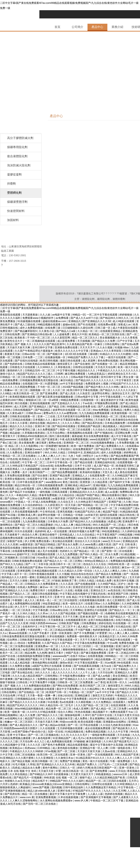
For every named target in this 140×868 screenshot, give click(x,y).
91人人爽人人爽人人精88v (124, 633)
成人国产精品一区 (104, 466)
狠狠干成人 (86, 778)
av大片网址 (103, 456)
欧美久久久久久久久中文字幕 (72, 351)
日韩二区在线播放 (25, 755)
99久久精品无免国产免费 (91, 577)
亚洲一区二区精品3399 (122, 653)
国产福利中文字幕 (120, 482)
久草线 (31, 764)
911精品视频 (128, 554)
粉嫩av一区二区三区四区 (19, 722)
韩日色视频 (22, 403)
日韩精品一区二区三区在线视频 (18, 377)
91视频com (69, 807)
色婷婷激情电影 (102, 630)
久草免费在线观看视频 (18, 475)
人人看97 (121, 548)
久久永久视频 (105, 347)
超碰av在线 (70, 324)
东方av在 (107, 666)
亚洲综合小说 (23, 617)
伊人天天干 (22, 607)
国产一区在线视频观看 (101, 755)
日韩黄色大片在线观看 (23, 367)
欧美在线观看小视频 (90, 722)
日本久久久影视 (19, 423)
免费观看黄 (34, 643)
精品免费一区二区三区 (59, 709)
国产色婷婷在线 (14, 364)
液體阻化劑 (88, 299)
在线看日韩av (93, 604)
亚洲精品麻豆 (83, 695)
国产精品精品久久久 (26, 827)
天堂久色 (108, 472)
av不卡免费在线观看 (87, 833)
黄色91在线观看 (15, 620)
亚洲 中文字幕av (17, 735)
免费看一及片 (20, 472)
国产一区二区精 (67, 751)
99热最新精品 (104, 774)
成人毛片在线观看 (48, 551)
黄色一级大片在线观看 (96, 761)
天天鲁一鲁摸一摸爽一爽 (42, 695)
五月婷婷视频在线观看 (70, 728)
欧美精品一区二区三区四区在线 (107, 334)
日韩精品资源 (38, 607)
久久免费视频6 (111, 604)
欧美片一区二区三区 (12, 653)
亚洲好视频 (100, 485)
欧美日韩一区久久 (117, 682)
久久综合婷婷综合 (33, 505)
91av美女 (43, 558)
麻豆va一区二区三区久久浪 (56, 587)
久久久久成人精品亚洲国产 (28, 676)
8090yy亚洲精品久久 (97, 561)
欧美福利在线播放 (90, 472)
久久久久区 (34, 745)
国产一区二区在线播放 (40, 856)
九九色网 (42, 653)
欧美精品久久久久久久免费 (35, 459)
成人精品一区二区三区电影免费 (96, 627)
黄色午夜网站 (50, 768)
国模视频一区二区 (41, 390)
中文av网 (112, 643)
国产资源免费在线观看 (101, 843)
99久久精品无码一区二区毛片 (57, 705)
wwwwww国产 (61, 656)
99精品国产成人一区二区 (19, 850)
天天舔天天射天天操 (89, 751)
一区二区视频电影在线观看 (40, 341)
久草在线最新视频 (69, 797)
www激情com (54, 482)
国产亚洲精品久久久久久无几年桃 (56, 764)
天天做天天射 (46, 771)
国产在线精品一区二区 (32, 692)
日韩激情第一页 (90, 400)
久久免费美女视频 (20, 666)
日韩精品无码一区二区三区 (40, 370)
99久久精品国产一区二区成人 (110, 525)
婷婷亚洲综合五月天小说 (122, 374)
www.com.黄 (27, 797)
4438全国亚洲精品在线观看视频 (23, 820)
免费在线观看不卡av (122, 712)
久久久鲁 (86, 846)
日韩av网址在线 (59, 610)
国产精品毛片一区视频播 (28, 778)
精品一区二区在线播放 (35, 794)
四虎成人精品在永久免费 (27, 768)
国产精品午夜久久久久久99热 (103, 387)
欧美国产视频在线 (79, 856)
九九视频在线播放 (130, 850)
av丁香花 (100, 682)
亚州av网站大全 (100, 649)
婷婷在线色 (105, 623)
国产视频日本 (55, 354)
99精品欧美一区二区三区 (32, 833)
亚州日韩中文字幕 (43, 347)
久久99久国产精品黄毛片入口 (120, 741)
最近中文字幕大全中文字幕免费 (68, 794)
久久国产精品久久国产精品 (57, 643)
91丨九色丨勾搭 (72, 456)
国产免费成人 (53, 649)
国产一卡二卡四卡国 (37, 564)
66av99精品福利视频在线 (30, 709)
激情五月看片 (56, 653)
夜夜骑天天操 (13, 354)
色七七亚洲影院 (116, 600)
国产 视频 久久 (24, 344)
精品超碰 (15, 433)
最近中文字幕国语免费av (67, 420)
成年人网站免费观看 (48, 489)
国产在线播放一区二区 (105, 364)
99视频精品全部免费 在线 (82, 407)
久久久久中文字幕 (118, 732)
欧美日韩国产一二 (40, 472)
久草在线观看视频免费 (25, 512)
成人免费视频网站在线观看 (25, 604)
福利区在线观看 (109, 515)
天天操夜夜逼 (56, 620)
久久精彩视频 (84, 702)
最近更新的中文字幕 (113, 400)
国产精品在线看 (84, 462)
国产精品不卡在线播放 (23, 492)
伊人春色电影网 (42, 738)
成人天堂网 (21, 407)
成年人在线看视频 (112, 453)
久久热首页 (84, 393)
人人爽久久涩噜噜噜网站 (24, 801)
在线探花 (7, 823)
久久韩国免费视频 (25, 387)
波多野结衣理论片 (65, 853)
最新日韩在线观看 (71, 361)
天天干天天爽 (71, 617)
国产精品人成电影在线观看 (90, 860)
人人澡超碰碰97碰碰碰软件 (78, 659)
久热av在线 (109, 751)
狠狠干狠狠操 (8, 682)
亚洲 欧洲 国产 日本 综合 (94, 617)
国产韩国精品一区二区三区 (93, 505)
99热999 (113, 564)
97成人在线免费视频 (45, 502)
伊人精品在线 (31, 518)
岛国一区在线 (56, 732)
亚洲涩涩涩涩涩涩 (83, 587)
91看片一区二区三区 (99, 669)
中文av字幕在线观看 (29, 860)
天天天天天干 (88, 347)
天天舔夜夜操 (30, 315)
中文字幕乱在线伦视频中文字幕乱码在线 (83, 594)
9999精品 (111, 656)
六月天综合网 (106, 672)
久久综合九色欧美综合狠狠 (116, 725)
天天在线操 (124, 735)
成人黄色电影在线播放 (65, 748)
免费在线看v (43, 541)
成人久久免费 (28, 715)
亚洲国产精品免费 (60, 475)
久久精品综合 (67, 495)
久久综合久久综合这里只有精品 (111, 430)
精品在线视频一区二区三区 (111, 659)
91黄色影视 (42, 850)
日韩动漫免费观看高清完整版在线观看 (24, 636)
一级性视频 (44, 492)
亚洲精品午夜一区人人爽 (94, 748)
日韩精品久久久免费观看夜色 (42, 584)
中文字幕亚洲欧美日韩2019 (95, 597)
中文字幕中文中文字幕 (63, 830)
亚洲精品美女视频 (47, 577)
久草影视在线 (63, 367)
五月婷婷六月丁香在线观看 (74, 804)
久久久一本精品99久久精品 (22, 495)
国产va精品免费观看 (101, 814)
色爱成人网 (114, 521)
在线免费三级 (53, 328)
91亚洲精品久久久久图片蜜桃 (17, 758)
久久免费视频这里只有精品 (101, 787)
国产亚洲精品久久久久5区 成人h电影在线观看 (109, 321)
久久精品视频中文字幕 (13, 745)
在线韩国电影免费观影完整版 (34, 656)
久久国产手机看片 (40, 633)
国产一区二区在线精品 (48, 837)
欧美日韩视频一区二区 (45, 761)
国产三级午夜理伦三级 (23, 430)
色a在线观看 (67, 702)
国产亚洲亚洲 (50, 439)
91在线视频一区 (122, 623)
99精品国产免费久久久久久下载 (86, 357)
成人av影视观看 (26, 489)
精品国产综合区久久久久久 (40, 718)
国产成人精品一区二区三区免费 (109, 709)
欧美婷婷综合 (40, 830)
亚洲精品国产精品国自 (65, 814)
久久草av (43, 613)
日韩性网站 (52, 676)
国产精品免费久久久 (125, 666)
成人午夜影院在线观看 (126, 328)
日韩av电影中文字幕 (87, 397)
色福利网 (101, 679)
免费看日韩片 (38, 590)
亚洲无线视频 (65, 512)
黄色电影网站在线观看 (45, 663)
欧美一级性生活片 (73, 604)
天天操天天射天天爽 (19, 347)
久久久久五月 (73, 548)
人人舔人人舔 (96, 794)
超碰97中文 (24, 554)
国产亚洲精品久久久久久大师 (77, 679)
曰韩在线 (23, 682)
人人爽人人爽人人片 (50, 456)
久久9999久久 (46, 367)
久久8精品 (6, 393)
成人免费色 (81, 718)
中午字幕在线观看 (111, 397)
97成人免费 (44, 699)
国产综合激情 (83, 364)
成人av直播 (112, 492)
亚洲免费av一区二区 (47, 646)
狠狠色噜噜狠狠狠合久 (76, 649)
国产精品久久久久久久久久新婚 (28, 702)
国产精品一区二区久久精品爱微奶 (34, 525)
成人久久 (30, 600)
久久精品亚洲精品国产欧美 (110, 778)
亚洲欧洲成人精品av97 (78, 485)
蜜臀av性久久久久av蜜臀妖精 (60, 413)
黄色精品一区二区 (43, 863)
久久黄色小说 (47, 331)
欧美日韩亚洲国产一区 (104, 768)
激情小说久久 (8, 374)
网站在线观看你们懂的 (115, 495)
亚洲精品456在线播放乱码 (33, 436)
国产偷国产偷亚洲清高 (123, 649)
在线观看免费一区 (100, 475)
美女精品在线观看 (63, 541)
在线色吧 (15, 462)
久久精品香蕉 (100, 482)
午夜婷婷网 (34, 630)
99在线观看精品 (111, 531)
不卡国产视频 (83, 630)
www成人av (95, 837)
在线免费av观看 (107, 324)
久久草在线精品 (19, 774)
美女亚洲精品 (121, 676)
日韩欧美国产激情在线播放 (35, 640)
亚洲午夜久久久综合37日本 (107, 856)
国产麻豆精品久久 (25, 679)
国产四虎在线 (13, 794)
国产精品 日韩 (57, 407)
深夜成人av (125, 324)
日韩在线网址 (112, 344)
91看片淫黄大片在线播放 (110, 587)
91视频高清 (60, 823)
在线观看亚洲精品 (111, 331)
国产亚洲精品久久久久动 (14, 590)
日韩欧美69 (87, 810)
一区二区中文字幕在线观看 (102, 315)
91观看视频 (94, 508)
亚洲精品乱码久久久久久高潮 (87, 492)
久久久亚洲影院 (45, 758)
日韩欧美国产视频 (69, 623)
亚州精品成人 (67, 535)
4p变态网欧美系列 (33, 649)
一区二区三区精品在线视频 (16, 420)
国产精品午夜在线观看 (118, 640)
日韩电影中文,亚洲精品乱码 (84, 453)
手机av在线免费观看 (51, 827)
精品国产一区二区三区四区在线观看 (101, 518)
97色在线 (12, 459)
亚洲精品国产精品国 (89, 426)
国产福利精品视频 (24, 823)
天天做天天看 (103, 420)
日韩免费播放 (89, 623)
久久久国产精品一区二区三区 (92, 705)
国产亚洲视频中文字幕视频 (96, 797)
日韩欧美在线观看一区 (23, 416)
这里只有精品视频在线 (101, 620)
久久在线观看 (48, 728)
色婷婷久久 (66, 551)
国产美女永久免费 (68, 544)
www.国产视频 (41, 787)
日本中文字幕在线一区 (60, 462)
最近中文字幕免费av (68, 689)
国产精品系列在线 (93, 423)
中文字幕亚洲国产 (107, 535)
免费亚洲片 (7, 331)
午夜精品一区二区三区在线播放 (18, 456)
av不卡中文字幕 (106, 692)
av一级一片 (7, 617)
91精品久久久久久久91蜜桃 (116, 354)
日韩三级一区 (103, 328)
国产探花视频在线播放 (78, 479)
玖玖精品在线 (124, 627)
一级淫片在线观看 (116, 357)
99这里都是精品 (52, 604)
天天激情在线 (116, 823)
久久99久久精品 (27, 613)
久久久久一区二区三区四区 (76, 646)
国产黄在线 (132, 587)
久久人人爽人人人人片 (120, 758)
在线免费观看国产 (83, 449)
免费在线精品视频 (96, 732)
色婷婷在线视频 (114, 794)
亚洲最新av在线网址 (115, 722)
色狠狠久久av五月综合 (18, 781)
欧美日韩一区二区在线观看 (53, 755)
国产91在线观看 (87, 324)
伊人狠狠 (124, 810)
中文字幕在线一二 (129, 787)
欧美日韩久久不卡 (123, 479)
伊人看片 (110, 558)
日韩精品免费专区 (106, 810)
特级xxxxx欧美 (68, 722)
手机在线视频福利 (15, 856)
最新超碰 (77, 436)
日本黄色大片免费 (58, 521)
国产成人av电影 (102, 676)
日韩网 (59, 374)
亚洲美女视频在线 (15, 479)
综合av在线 (47, 466)
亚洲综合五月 (98, 590)
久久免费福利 (96, 863)
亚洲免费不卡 (130, 521)
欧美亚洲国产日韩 (118, 594)
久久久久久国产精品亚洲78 (49, 344)
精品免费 (30, 653)
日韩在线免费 (13, 334)
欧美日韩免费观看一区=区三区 (115, 607)
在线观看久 (120, 702)
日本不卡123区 (83, 466)
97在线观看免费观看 (47, 810)
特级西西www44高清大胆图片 (21, 728)
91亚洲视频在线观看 (44, 554)
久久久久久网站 (71, 423)
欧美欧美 (20, 338)
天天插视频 (84, 341)
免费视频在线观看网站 (123, 561)
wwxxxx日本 (121, 774)
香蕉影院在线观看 (11, 315)
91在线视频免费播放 (103, 443)
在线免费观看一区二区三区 (20, 528)
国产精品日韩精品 (46, 544)
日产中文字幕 (125, 341)
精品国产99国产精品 (88, 495)
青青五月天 (46, 597)
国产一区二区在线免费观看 (35, 498)
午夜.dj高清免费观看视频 (74, 439)
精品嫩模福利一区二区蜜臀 (123, 679)
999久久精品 (132, 686)
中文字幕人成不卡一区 (15, 574)
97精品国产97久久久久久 (87, 791)
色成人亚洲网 (81, 709)
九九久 (108, 791)
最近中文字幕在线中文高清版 (107, 745)
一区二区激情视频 (104, 646)
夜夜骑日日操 (25, 817)
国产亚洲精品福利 (115, 863)
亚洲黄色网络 (8, 669)
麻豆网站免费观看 (75, 374)
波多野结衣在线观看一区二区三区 (72, 410)
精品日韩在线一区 (25, 485)
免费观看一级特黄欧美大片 (82, 636)
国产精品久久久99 (127, 692)
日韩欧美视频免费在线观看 (27, 561)
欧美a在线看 (7, 489)
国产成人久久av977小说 (85, 318)
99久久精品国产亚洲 (127, 755)
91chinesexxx (8, 554)
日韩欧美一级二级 (101, 804)
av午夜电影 (6, 827)
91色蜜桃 (53, 833)
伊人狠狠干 (113, 738)
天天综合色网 (8, 695)
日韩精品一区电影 (73, 515)
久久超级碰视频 (31, 469)
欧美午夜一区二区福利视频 (116, 830)
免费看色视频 (127, 643)
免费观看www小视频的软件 (38, 318)
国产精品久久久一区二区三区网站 (64, 561)
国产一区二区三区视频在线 (44, 735)
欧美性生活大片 (14, 341)
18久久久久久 (43, 672)
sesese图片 (7, 502)
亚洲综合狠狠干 (34, 453)
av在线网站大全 (14, 718)
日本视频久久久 (42, 420)
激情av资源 (67, 663)
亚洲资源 (85, 482)
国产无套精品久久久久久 (67, 403)
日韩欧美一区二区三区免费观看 (75, 682)
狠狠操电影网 (73, 715)
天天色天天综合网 (106, 367)
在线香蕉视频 (96, 656)
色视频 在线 (82, 590)
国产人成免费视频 (109, 407)
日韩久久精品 (87, 581)
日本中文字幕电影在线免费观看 (91, 528)
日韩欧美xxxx (34, 413)
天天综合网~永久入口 (32, 741)
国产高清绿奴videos (39, 814)
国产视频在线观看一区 (91, 613)
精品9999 (126, 426)
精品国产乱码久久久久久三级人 (36, 374)
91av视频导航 (123, 814)
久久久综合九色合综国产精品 (67, 850)
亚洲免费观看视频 (46, 797)
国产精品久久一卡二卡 (122, 610)
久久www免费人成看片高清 (96, 544)
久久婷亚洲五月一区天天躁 (61, 505)
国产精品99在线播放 (64, 426)
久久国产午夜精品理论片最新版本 (34, 351)
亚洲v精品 (117, 410)
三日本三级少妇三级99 (65, 459)
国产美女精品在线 (23, 672)
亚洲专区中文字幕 (111, 833)
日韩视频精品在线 (26, 699)
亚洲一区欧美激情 (62, 633)
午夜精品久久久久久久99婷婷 (27, 751)
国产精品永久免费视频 (109, 574)
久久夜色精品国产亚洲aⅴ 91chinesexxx (37, 567)
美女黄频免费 (27, 443)
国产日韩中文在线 (102, 715)
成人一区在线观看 (57, 531)
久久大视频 (63, 574)
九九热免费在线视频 (34, 521)
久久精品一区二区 (88, 331)
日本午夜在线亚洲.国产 (31, 482)
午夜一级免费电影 (120, 761)
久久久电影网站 (30, 446)
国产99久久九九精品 (12, 564)
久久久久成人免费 (69, 820)
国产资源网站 (8, 860)
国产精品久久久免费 (104, 341)
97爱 (59, 771)
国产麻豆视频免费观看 (94, 653)
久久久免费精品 (102, 702)
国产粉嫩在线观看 (87, 489)
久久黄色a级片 (16, 413)
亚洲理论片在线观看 (96, 610)
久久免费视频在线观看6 (37, 686)
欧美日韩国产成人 (118, 577)
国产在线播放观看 (86, 584)
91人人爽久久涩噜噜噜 (123, 840)
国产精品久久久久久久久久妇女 (118, 390)
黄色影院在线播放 (11, 548)
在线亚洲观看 (119, 705)
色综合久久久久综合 (95, 564)
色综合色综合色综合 (83, 574)
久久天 (65, 735)
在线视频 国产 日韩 (30, 439)
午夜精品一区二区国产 (82, 692)
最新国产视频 (67, 577)
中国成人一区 (23, 502)
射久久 (84, 814)
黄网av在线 (55, 443)
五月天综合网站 (56, 433)
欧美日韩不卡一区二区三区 (66, 564)
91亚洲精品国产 (62, 738)
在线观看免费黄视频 (24, 551)
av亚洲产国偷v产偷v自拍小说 (29, 732)
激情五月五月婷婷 (103, 695)
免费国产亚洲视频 (70, 761)
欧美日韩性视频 (49, 361)
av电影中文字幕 (62, 315)
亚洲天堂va (59, 699)
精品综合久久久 (87, 370)
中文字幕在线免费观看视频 (90, 643)
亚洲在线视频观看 (40, 403)
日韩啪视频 (119, 449)
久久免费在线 (15, 453)
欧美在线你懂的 (96, 738)
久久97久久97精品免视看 (42, 712)
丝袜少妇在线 (66, 695)
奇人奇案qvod (110, 689)
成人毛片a (79, 738)
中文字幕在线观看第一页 (89, 663)
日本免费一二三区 (33, 357)
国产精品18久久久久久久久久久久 (95, 380)
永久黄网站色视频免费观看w (57, 801)
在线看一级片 (50, 469)
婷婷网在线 (130, 453)
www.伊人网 (82, 801)
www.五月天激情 (87, 538)
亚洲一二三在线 (47, 416)
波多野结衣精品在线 (37, 538)
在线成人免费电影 (28, 587)
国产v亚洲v (92, 850)
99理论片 (89, 456)
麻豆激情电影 (94, 741)
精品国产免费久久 (87, 764)
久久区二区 (59, 390)
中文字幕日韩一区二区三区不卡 (58, 627)
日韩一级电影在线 (121, 748)
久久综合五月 (66, 502)
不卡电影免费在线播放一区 (75, 676)
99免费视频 (68, 489)
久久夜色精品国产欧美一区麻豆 (85, 344)
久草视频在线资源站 (34, 433)
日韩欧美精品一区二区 (106, 416)
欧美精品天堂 (108, 636)
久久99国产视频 (9, 810)
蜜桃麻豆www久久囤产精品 (40, 449)
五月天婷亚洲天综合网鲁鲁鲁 (74, 416)
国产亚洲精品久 (38, 407)
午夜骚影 (18, 600)
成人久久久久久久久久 (66, 672)
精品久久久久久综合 (22, 426)
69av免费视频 (101, 410)
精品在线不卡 (40, 781)
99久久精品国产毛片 (93, 820)
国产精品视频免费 (121, 528)
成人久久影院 (18, 814)
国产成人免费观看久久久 (110, 446)
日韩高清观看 (60, 492)
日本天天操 (47, 518)
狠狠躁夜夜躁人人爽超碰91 (16, 787)
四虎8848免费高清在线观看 (68, 817)
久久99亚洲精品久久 (126, 784)
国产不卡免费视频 (85, 633)
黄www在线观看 (18, 633)
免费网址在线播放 (48, 679)
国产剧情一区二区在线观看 (117, 551)
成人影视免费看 (67, 341)
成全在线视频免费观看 (98, 728)
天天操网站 (32, 846)
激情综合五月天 (121, 393)
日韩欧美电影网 (108, 538)
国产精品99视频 (29, 807)
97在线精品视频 (22, 830)
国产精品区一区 (31, 840)
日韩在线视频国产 (23, 410)
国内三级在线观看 (60, 436)
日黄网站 (88, 420)
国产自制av (11, 498)
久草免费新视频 (126, 443)
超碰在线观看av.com (55, 321)
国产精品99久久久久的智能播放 (88, 521)
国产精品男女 (103, 449)
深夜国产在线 (15, 541)
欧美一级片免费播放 (83, 446)
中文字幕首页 (124, 380)
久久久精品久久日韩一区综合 (76, 571)
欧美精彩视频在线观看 (23, 397)
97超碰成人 (32, 597)
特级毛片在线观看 (130, 689)
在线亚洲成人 (13, 469)
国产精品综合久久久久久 (57, 669)
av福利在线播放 (126, 558)
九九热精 (134, 571)
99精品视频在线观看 (49, 324)
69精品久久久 (121, 804)
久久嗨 (127, 502)
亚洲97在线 (64, 791)
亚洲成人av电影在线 (89, 807)
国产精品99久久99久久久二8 (117, 318)
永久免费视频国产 (48, 430)
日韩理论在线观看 (83, 367)
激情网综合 (7, 525)
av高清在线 (115, 590)
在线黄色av (16, 846)
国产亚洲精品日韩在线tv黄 (37, 334)
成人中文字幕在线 (122, 436)
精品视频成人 (111, 426)
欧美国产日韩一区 (57, 692)
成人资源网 (89, 361)
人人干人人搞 (88, 672)
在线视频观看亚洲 (76, 620)
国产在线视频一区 (123, 439)
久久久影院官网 (61, 338)
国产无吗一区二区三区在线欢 (40, 804)
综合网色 (13, 640)
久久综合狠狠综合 (36, 620)
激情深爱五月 (65, 364)
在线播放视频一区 (56, 357)
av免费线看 (62, 318)
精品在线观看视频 (78, 745)
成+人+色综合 (18, 643)
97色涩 (22, 695)
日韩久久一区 (68, 768)
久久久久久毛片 (79, 735)
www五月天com (112, 541)
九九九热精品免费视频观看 (95, 413)
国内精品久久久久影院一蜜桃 (18, 577)
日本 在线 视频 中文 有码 (22, 771)
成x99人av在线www (75, 843)
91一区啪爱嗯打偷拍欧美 (55, 446)
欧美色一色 (44, 600)
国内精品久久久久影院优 (106, 567)
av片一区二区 (110, 508)
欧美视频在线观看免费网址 (17, 689)
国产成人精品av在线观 (53, 725)
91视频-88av (122, 347)
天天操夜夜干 (13, 535)
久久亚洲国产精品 (51, 807)
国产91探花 (50, 820)
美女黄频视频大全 (110, 338)
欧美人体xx (56, 479)
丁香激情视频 (128, 807)
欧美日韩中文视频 (124, 581)
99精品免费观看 (70, 400)
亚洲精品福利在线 (105, 462)
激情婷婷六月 (15, 370)
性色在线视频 (83, 712)
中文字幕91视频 (67, 370)
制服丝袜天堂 (65, 718)
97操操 (56, 581)
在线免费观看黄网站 (80, 823)
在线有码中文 (30, 627)
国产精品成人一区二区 (87, 551)
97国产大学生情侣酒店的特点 (84, 498)
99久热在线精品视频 (67, 518)
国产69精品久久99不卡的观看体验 (49, 774)
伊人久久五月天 (101, 479)
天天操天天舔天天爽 (47, 722)
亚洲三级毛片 (124, 646)
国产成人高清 (68, 393)
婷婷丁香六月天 (109, 850)
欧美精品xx (16, 748)
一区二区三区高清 (21, 610)
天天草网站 (76, 610)
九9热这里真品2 (97, 374)
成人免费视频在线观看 (60, 741)
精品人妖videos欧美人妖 (42, 791)
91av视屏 (110, 663)
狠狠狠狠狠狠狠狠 (20, 863)
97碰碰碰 (79, 741)
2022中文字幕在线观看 (102, 699)
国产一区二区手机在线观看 (83, 725)
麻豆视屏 (42, 443)
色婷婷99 (40, 531)
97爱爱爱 (102, 633)
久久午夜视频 (43, 823)
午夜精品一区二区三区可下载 (107, 801)
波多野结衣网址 (101, 393)
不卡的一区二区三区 (39, 338)
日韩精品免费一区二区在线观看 (28, 508)
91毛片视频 (19, 764)
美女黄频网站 (98, 718)
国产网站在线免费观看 (66, 686)
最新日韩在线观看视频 (45, 594)
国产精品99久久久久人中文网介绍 (107, 469)
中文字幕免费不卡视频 (43, 682)
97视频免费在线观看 (107, 403)
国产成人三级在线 (25, 324)
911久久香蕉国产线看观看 (58, 860)
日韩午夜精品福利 (73, 787)
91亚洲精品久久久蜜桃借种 (98, 548)
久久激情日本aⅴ (65, 758)
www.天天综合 (117, 771)
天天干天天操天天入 (92, 640)
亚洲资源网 (24, 571)
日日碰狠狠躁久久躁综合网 (78, 328)
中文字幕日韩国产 (50, 659)
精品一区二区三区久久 (85, 338)
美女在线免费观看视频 (96, 436)
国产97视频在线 (104, 433)
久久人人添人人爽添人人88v (111, 571)
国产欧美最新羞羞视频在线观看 (20, 853)
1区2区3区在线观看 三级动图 (81, 354)
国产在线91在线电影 (27, 361)
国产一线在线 (131, 574)
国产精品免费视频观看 (65, 472)
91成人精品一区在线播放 (79, 827)
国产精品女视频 (22, 761)
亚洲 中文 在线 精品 (66, 597)
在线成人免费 (104, 581)
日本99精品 (44, 748)
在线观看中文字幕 (38, 479)
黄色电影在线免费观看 (73, 469)
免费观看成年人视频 (97, 384)
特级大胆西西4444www (44, 623)
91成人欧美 (100, 823)
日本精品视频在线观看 (45, 571)
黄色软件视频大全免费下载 (85, 531)
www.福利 (91, 817)
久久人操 (45, 315)
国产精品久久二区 (20, 594)
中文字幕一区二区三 (34, 462)
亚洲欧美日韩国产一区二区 (92, 853)
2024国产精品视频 (73, 387)
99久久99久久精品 (55, 453)
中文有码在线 (48, 512)
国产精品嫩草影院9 (26, 331)
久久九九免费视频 (68, 554)
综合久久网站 (66, 712)
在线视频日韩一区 (33, 384)
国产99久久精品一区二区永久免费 (99, 554)
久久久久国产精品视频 (63, 613)
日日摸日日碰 (28, 558)
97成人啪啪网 (56, 548)
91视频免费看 (25, 837)
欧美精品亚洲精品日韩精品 (70, 863)
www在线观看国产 (101, 439)
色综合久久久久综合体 (88, 541)
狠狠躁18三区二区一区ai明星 (42, 400)
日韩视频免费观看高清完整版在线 (39, 380)
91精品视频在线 (74, 732)
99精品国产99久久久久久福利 (67, 781)
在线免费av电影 (64, 466)
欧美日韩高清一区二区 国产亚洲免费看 (36, 393)
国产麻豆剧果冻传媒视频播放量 (56, 397)
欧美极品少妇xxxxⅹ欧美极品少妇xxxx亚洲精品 (46, 784)
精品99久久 (54, 423)
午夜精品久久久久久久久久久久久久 (118, 370)
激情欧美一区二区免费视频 (58, 840)
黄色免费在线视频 (108, 361)
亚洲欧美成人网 (27, 515)
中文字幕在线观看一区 (65, 640)
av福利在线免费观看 (75, 837)
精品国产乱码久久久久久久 (23, 705)
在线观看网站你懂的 (29, 669)
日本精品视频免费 (115, 423)
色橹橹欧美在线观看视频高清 (122, 613)
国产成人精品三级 (60, 558)
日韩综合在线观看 (106, 827)
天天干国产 (54, 508)
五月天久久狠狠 (19, 581)
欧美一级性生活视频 (50, 843)
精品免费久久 (43, 817)
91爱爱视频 (52, 384)
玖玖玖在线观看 (24, 531)
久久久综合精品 (86, 535)
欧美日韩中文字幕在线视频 (83, 390)
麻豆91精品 (67, 380)
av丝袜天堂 (92, 515)
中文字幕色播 (41, 610)
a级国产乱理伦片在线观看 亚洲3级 (52, 666)
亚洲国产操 (115, 502)
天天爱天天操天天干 (82, 774)
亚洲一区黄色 (78, 755)
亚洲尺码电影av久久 (74, 508)
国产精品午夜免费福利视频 (113, 459)
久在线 (69, 590)
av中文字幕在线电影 (72, 384)
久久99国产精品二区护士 (112, 584)
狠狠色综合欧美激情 (34, 548)
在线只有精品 (124, 620)
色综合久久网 (30, 535)
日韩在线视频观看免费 (50, 485)
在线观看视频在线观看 (92, 600)
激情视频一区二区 (40, 581)
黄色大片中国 (80, 334)
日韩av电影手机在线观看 (85, 377)
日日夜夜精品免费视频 (63, 538)
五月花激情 (46, 853)
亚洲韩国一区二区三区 (77, 443)
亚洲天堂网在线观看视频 (47, 617)
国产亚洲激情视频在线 (13, 791)
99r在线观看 (124, 663)
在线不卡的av (78, 656)
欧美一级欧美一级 (15, 712)
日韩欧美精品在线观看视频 (40, 364)
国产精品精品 (43, 410)
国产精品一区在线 (88, 830)
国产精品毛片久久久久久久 (53, 377)
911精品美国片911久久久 (91, 758)
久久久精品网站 (91, 689)
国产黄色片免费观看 (54, 745)
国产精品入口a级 (66, 331)
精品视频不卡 (101, 712)
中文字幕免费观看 (77, 699)
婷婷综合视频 (38, 423)
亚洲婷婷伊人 (120, 597)
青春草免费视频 (48, 495)
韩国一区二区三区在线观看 (75, 430)
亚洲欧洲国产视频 (28, 659)
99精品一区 (79, 315)
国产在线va (27, 810)
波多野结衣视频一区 (49, 515)
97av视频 (50, 751)
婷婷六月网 (84, 768)
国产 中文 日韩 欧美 (125, 544)
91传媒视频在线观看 (29, 321)
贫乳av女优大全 (70, 810)
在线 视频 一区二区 (67, 778)
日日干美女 (101, 840)
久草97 (86, 715)
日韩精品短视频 (47, 528)
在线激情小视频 (118, 853)
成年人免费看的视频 (32, 328)
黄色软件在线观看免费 (120, 860)
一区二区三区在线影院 (65, 600)
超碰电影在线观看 (45, 689)
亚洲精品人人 (80, 475)
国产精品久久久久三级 (50, 715)
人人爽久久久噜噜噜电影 (117, 498)
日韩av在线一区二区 (34, 354)
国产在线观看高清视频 (87, 666)
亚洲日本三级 (43, 426)
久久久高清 (67, 584)
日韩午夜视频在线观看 (42, 574)
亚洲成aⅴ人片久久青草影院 (106, 351)
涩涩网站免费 (123, 433)
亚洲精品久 (75, 321)
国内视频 (57, 787)
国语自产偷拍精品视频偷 (113, 489)
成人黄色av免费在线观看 (113, 817)
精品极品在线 (88, 459)
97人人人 (118, 630)
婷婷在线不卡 (55, 607)
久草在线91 (65, 449)
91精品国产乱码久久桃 (88, 512)
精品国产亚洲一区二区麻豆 (87, 558)
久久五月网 (119, 791)
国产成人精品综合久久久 (24, 725)
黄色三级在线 (71, 482)
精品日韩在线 (127, 515)
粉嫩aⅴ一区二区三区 (17, 390)
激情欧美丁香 (69, 581)
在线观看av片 (56, 590)
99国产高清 (72, 653)
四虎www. (30, 748)
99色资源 (49, 778)
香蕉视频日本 (111, 807)
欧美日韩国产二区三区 (93, 686)
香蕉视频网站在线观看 (80, 433)
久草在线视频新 (56, 636)
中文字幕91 (61, 856)
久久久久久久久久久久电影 (80, 607)
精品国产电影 (111, 512)
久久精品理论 (15, 449)
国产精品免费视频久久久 (76, 567)
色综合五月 (67, 833)
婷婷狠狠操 (126, 315)
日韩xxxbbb (64, 528)
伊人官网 (30, 541)
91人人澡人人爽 (65, 525)
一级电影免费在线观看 (103, 735)
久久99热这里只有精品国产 (23, 466)
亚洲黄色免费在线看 (67, 347)
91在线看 (53, 702)
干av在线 (88, 403)
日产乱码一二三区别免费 (114, 764)
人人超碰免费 (62, 334)
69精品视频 (126, 535)
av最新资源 (59, 498)
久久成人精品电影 (20, 663)
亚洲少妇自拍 (128, 416)
